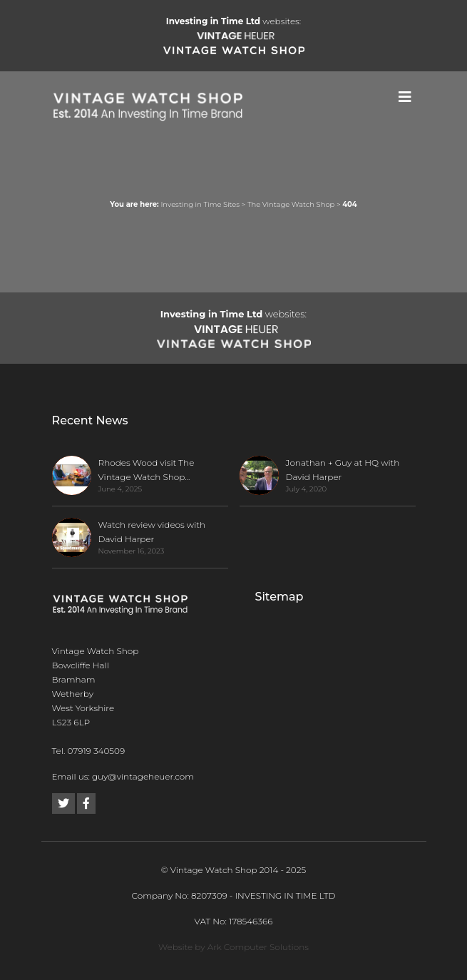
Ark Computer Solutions (258, 947)
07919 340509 (96, 751)
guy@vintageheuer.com (143, 776)
